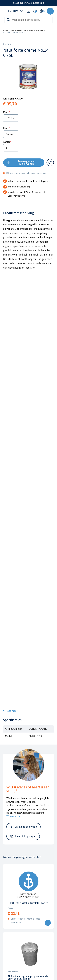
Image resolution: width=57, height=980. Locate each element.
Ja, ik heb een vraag (26, 827)
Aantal (6, 142)
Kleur (6, 128)
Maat (6, 112)
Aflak (31, 31)
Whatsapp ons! (14, 816)
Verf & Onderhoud (18, 31)
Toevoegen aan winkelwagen (26, 163)
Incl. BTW (15, 11)
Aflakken (39, 31)
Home (6, 31)
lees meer (12, 711)
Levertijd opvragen (26, 836)
